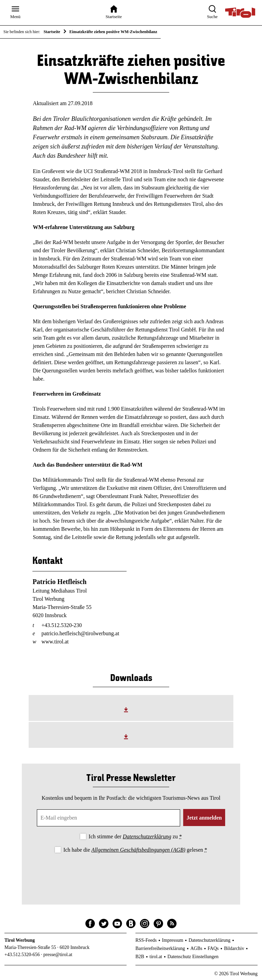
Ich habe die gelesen (135, 850)
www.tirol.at (55, 642)
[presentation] (131, 873)
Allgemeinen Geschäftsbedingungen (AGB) (138, 850)
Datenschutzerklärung (147, 836)
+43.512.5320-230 (61, 625)
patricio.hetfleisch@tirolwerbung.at (80, 633)
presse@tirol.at (58, 955)
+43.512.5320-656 (22, 955)
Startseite (52, 32)
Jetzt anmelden (204, 818)
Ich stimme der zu (135, 836)
